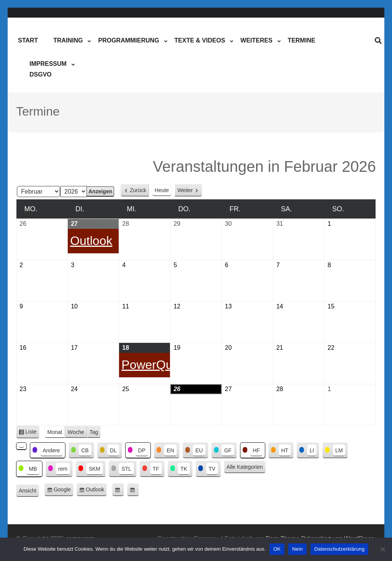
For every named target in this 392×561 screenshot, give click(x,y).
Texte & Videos (200, 40)
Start (28, 40)
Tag (94, 432)
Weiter (185, 190)
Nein (297, 549)
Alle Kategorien (245, 467)
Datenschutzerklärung (339, 549)
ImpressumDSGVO (48, 69)
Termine (302, 40)
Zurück (138, 190)
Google (64, 491)
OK (277, 549)
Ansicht (29, 491)
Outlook (96, 491)
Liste (32, 433)
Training (68, 40)
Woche (76, 432)
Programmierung (128, 40)
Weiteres (256, 40)
